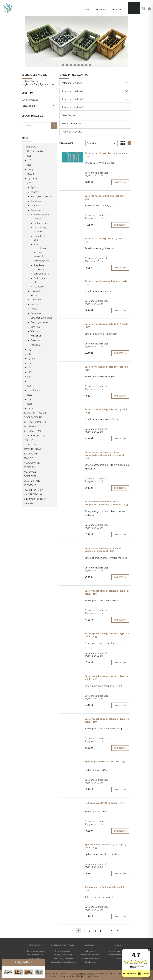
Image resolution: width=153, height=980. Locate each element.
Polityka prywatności (90, 958)
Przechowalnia (36, 958)
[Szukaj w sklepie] (37, 126)
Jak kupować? (90, 951)
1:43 (29, 349)
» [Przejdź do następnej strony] (118, 930)
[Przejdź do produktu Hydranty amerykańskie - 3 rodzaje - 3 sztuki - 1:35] (72, 845)
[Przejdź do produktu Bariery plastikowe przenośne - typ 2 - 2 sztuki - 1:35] (72, 634)
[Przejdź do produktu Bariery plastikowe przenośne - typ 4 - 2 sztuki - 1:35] (72, 720)
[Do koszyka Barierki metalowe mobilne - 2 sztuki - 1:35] (120, 310)
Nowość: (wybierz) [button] (71, 124)
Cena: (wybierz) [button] (70, 115)
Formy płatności (63, 951)
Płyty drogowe (41, 261)
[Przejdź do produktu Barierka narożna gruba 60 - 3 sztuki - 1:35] (72, 239)
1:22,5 (30, 169)
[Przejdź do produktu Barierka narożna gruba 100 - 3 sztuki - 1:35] (72, 157)
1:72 (29, 372)
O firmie (118, 958)
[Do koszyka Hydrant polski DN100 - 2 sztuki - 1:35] (120, 789)
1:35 (29, 183)
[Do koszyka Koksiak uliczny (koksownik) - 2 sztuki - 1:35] (120, 916)
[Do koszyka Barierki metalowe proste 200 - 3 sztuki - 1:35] (120, 439)
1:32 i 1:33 (32, 178)
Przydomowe (31, 463)
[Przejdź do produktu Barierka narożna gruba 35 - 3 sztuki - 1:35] (72, 197)
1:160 (30, 404)
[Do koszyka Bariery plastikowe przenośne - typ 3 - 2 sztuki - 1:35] (120, 705)
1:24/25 (31, 174)
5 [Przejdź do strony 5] (101, 930)
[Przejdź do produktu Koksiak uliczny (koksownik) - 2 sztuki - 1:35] (72, 888)
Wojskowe (36, 336)
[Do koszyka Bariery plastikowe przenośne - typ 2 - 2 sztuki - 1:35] (120, 663)
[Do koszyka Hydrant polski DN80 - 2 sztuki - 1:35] (120, 831)
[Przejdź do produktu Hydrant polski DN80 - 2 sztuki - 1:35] (72, 804)
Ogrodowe (36, 313)
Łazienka (35, 304)
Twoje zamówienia (35, 951)
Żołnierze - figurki (35, 413)
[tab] (63, 65)
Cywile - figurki (33, 417)
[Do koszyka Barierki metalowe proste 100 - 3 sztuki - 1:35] (120, 353)
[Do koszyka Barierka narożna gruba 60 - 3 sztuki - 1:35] (120, 268)
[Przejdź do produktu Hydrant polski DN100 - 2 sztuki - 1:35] (72, 762)
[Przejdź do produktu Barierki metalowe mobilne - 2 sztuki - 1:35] (72, 282)
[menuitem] (87, 9)
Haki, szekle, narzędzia (37, 293)
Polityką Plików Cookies (83, 974)
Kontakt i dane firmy (118, 951)
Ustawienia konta (35, 955)
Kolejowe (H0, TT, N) (35, 436)
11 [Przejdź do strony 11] (112, 930)
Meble (34, 309)
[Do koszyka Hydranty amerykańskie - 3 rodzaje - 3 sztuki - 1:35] (120, 874)
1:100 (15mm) (34, 390)
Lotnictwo (30, 445)
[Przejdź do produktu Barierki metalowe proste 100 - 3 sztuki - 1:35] (72, 325)
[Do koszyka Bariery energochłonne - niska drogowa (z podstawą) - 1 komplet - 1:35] (120, 534)
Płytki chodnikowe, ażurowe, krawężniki (40, 250)
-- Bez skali (30, 147)
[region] (77, 41)
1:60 (29, 363)
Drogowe (36, 210)
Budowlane (36, 201)
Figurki (34, 187)
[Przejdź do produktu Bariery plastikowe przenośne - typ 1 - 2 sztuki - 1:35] (72, 592)
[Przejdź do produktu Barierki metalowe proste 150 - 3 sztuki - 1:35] (72, 368)
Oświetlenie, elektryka (41, 318)
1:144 (30, 399)
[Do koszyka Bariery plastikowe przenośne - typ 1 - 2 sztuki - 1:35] (120, 620)
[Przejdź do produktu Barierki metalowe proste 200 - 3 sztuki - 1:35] (72, 410)
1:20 (29, 165)
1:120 (30, 395)
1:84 (29, 377)
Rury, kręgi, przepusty (39, 267)
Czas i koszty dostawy (63, 958)
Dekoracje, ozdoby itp (37, 499)
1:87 (29, 381)
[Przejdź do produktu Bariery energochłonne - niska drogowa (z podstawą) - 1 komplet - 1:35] (72, 502)
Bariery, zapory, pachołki (41, 217)
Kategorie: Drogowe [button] (72, 83)
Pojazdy (35, 192)
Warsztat (35, 331)
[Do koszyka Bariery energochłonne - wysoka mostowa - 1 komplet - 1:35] (120, 577)
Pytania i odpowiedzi (90, 955)
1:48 (29, 354)
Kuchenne (36, 300)
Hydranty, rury (41, 223)
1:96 (29, 386)
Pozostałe (39, 287)
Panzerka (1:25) (32, 426)
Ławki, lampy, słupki (40, 238)
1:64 (29, 368)
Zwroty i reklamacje (63, 955)
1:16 (29, 156)
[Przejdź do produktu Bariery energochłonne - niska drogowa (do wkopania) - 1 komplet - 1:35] (72, 453)
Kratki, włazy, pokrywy (40, 230)
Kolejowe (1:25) (32, 431)
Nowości (29, 504)
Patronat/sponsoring (118, 955)
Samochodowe (32, 449)
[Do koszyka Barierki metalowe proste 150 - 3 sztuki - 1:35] (120, 396)
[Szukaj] (54, 126)
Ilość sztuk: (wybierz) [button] (72, 91)
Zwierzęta (35, 340)
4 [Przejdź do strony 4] (95, 930)
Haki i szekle (31, 440)
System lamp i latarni (41, 280)
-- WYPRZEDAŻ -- (33, 494)
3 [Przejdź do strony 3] (90, 930)
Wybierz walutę (30, 100)
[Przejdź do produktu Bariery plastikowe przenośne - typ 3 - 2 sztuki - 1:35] (72, 677)
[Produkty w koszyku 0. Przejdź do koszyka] (134, 8)
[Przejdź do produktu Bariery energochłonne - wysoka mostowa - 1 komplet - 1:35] (72, 549)
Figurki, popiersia (33, 490)
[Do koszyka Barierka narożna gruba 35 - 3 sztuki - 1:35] (120, 225)
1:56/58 (31, 359)
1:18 (29, 160)
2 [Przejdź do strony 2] (84, 930)
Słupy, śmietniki (41, 274)
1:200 (30, 408)
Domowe (35, 206)
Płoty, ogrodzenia (39, 322)
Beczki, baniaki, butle (41, 197)
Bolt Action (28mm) (35, 422)
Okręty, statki (32, 481)
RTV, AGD (35, 327)
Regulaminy (90, 962)
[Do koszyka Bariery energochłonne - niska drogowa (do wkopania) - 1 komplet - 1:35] (120, 488)
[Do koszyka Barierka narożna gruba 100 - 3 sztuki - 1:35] (120, 182)
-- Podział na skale (35, 151)
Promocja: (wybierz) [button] (72, 132)
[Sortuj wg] (101, 143)
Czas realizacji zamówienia (63, 962)
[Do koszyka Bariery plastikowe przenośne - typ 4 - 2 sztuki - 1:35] (120, 748)
